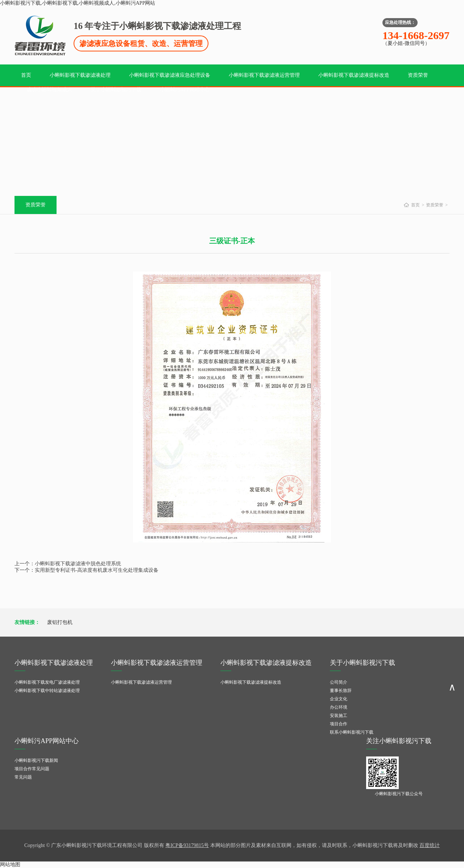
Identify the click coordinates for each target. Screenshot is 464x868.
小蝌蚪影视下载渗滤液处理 (80, 75)
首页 (26, 75)
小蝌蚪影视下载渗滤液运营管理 (264, 75)
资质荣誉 (418, 75)
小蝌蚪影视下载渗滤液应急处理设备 (170, 75)
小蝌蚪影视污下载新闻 (36, 760)
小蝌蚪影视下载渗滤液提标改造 (354, 75)
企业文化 (339, 699)
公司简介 (339, 682)
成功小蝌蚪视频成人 (49, 90)
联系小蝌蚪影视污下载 (352, 732)
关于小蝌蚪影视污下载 (116, 90)
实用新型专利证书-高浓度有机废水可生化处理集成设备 (97, 570)
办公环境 (339, 707)
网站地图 (10, 865)
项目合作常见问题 (32, 769)
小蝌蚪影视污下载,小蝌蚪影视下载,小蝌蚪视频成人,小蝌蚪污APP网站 (78, 3)
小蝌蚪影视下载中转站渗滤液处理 (47, 691)
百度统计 (430, 845)
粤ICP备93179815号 (187, 845)
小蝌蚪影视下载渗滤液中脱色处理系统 (78, 564)
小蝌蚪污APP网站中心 (185, 90)
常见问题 (23, 777)
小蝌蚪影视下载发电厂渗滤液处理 (47, 682)
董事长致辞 (341, 691)
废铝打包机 (60, 622)
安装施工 (339, 716)
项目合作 (339, 724)
